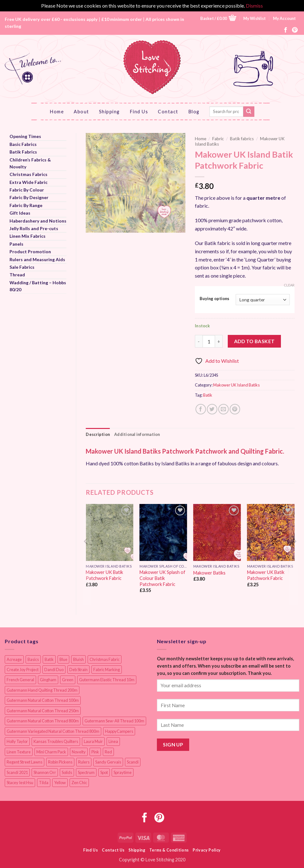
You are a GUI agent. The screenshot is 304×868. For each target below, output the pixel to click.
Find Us (139, 111)
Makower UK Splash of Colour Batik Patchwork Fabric (162, 578)
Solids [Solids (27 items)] (67, 772)
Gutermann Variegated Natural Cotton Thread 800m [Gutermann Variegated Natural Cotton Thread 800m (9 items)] (53, 731)
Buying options (214, 299)
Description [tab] (98, 434)
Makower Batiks (209, 573)
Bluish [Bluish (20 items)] (78, 659)
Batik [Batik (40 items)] (49, 659)
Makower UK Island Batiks (236, 385)
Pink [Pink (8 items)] (95, 752)
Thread (17, 275)
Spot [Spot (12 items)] (104, 772)
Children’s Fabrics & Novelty (30, 163)
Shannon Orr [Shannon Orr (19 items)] (45, 772)
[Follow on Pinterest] (295, 30)
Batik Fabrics (23, 152)
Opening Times (25, 136)
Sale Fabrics (22, 267)
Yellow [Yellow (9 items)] (60, 783)
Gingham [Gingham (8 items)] (48, 680)
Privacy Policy (207, 850)
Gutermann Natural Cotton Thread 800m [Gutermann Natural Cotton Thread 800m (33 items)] (43, 721)
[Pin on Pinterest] (235, 409)
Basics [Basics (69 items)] (33, 659)
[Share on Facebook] (201, 409)
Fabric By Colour (27, 190)
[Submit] (249, 112)
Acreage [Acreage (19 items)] (14, 659)
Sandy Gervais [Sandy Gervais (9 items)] (108, 762)
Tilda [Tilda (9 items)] (44, 783)
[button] (218, 19)
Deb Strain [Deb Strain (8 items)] (78, 670)
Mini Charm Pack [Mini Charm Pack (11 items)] (51, 752)
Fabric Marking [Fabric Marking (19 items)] (107, 670)
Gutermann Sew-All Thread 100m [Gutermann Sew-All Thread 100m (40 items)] (114, 721)
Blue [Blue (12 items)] (63, 659)
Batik (208, 395)
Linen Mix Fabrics (28, 236)
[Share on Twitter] (212, 409)
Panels (16, 244)
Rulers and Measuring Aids (37, 259)
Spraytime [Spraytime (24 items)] (123, 772)
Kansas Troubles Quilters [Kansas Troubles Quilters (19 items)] (56, 741)
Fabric (218, 139)
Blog (194, 111)
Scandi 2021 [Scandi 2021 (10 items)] (17, 772)
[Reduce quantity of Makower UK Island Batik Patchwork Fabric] (199, 341)
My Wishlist (254, 18)
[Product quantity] (209, 341)
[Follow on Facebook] (286, 30)
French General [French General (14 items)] (20, 680)
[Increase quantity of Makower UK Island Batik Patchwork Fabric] (219, 341)
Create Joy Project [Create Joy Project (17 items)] (23, 670)
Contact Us (113, 850)
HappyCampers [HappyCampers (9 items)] (119, 731)
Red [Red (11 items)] (108, 752)
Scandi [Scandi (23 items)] (133, 762)
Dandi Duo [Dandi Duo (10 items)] (54, 670)
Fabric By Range (26, 205)
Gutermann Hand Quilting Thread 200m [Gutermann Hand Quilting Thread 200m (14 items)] (42, 690)
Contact (168, 111)
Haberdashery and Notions (38, 221)
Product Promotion (30, 252)
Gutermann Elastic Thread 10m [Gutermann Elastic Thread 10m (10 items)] (107, 680)
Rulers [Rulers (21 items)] (84, 762)
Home (57, 111)
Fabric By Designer (29, 197)
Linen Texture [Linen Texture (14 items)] (19, 752)
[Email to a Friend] (223, 409)
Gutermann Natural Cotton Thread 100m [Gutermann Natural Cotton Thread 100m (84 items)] (43, 700)
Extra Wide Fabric (28, 182)
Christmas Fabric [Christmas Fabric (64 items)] (105, 659)
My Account (284, 18)
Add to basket (254, 341)
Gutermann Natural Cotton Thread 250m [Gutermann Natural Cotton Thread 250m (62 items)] (43, 711)
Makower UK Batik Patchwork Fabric (104, 575)
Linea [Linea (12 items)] (113, 741)
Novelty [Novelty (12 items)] (79, 752)
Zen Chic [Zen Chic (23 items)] (79, 783)
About (81, 111)
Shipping (109, 111)
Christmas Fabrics (28, 174)
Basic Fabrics (23, 144)
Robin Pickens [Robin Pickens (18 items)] (60, 762)
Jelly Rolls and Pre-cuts (34, 228)
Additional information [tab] (137, 434)
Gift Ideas (20, 213)
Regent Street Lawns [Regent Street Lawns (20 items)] (25, 762)
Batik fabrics (242, 139)
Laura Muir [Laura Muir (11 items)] (93, 741)
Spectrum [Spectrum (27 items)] (86, 772)
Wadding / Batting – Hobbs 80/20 (38, 286)
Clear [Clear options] (289, 285)
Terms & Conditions (169, 850)
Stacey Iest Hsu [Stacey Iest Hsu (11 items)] (20, 783)
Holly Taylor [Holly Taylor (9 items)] (17, 741)
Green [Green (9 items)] (68, 680)
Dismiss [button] (254, 6)
